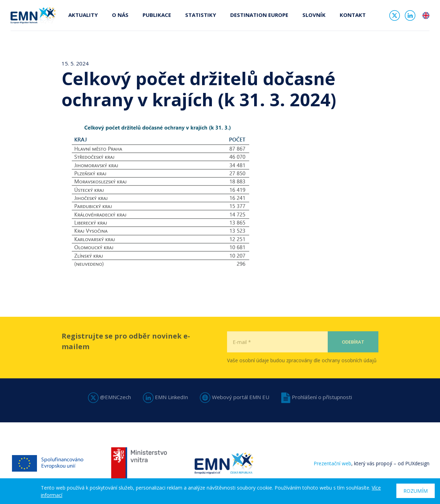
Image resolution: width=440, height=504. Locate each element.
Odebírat (353, 356)
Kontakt (353, 15)
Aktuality (83, 15)
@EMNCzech (109, 397)
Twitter (395, 15)
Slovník (314, 15)
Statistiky (201, 15)
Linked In (410, 15)
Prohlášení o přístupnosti (317, 397)
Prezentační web (332, 463)
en (426, 15)
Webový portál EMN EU (235, 397)
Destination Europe (259, 15)
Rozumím (416, 491)
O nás (120, 15)
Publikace (157, 15)
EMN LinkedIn (165, 397)
